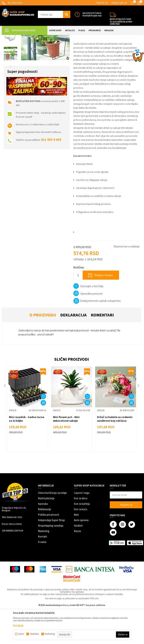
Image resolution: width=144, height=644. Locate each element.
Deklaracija (73, 350)
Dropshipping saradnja (51, 561)
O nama (42, 577)
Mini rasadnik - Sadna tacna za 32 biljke (27, 454)
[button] (54, 14)
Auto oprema (81, 555)
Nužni (21, 634)
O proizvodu (43, 350)
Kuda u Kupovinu (10, 37)
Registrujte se (119, 3)
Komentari (102, 350)
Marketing (44, 566)
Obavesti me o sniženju (126, 281)
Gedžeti (78, 561)
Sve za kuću (81, 544)
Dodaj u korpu (104, 310)
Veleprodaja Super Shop (51, 555)
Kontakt (43, 571)
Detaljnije (18, 626)
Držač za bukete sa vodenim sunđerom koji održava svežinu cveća (115, 456)
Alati (76, 550)
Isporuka (43, 539)
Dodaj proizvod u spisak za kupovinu (97, 336)
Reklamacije (45, 544)
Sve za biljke (71, 37)
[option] (11, 54)
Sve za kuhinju (82, 539)
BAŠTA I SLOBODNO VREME (49, 37)
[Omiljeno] (132, 3)
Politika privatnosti (49, 550)
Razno (77, 566)
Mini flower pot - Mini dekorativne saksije (66, 454)
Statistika (34, 634)
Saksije (82, 37)
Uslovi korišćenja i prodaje (52, 528)
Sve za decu (81, 533)
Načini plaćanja (46, 533)
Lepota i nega (82, 528)
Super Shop (27, 37)
